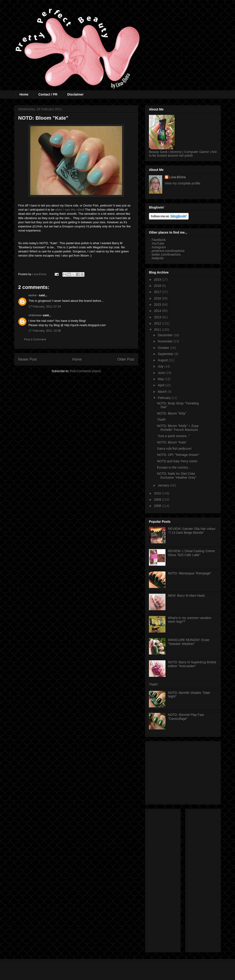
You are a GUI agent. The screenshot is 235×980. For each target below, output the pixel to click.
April (161, 385)
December (165, 335)
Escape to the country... (174, 467)
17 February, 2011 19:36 (45, 331)
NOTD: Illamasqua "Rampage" (190, 573)
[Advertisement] (183, 772)
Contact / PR (48, 94)
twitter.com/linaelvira (166, 254)
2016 (158, 298)
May (161, 379)
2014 (158, 311)
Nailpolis (158, 258)
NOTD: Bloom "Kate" (172, 442)
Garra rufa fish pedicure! (174, 449)
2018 (158, 286)
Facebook (159, 240)
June (162, 373)
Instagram (159, 247)
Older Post (126, 359)
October (164, 348)
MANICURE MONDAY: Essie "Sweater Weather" (189, 642)
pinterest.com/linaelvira (168, 251)
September (166, 354)
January (164, 485)
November (165, 341)
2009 (158, 500)
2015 (158, 305)
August (163, 360)
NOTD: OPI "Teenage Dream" (178, 455)
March (163, 392)
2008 (158, 506)
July (161, 366)
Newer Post (27, 359)
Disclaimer (75, 94)
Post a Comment (35, 339)
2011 (158, 330)
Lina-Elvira (178, 177)
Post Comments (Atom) (85, 371)
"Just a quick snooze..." (174, 436)
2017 (158, 292)
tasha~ (33, 295)
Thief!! (161, 420)
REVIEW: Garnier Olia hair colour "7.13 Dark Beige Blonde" (192, 531)
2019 (158, 280)
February (165, 398)
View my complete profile (183, 183)
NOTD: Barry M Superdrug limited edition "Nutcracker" (192, 664)
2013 (158, 317)
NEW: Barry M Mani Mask (186, 596)
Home (24, 94)
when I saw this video (69, 210)
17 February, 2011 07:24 (45, 306)
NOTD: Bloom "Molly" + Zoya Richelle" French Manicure (178, 428)
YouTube (158, 243)
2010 (158, 493)
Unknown (35, 315)
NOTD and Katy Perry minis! (177, 461)
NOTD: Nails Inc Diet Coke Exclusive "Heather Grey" (177, 476)
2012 (158, 323)
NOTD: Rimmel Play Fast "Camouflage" (186, 717)
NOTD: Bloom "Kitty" (172, 413)
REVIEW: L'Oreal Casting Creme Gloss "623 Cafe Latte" (192, 553)
